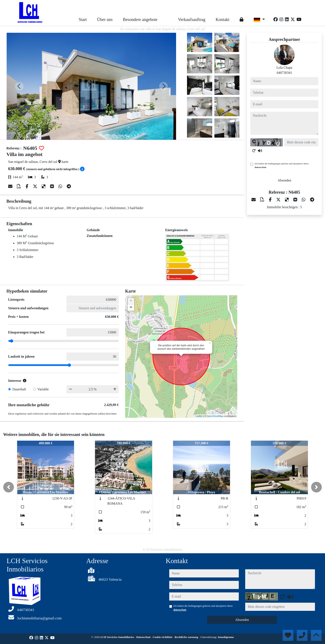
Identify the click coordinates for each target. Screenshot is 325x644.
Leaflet (199, 416)
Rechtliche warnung (187, 637)
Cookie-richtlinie (163, 637)
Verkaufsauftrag (192, 19)
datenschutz (260, 167)
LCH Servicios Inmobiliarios (118, 637)
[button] (9, 487)
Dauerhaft (19, 389)
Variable (43, 389)
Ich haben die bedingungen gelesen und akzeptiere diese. (282, 165)
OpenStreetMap (215, 416)
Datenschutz (144, 637)
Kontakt (223, 19)
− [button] (131, 308)
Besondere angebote (140, 19)
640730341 (284, 73)
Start (83, 19)
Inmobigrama (226, 637)
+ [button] (131, 301)
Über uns (105, 19)
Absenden (284, 180)
